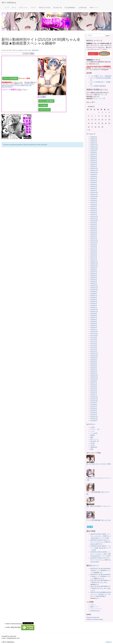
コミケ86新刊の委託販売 (98, 86)
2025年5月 (94, 159)
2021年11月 (94, 242)
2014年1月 (94, 415)
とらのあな (43, 105)
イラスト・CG (95, 429)
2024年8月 (94, 177)
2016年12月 (94, 353)
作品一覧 (90, 527)
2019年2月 (94, 306)
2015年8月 (94, 381)
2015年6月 (94, 385)
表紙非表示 (35, 50)
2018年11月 (94, 312)
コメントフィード (96, 609)
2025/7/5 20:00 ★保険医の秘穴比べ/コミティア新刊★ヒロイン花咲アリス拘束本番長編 (101, 594)
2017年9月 (94, 337)
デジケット (102, 95)
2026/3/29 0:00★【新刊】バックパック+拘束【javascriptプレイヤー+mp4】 (101, 548)
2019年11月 (94, 288)
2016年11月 (94, 355)
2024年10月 (94, 173)
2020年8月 (94, 270)
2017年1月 (94, 351)
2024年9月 (94, 175)
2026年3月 (94, 139)
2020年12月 (94, 262)
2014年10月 (94, 401)
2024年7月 (94, 179)
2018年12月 (94, 310)
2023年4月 (94, 208)
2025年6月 (94, 157)
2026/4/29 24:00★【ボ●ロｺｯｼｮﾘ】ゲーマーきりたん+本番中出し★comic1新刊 (101, 560)
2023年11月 (94, 194)
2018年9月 (94, 314)
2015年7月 (94, 383)
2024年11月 (94, 171)
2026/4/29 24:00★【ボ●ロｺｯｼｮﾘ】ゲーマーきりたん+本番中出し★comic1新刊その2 (101, 542)
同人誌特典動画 (70, 8)
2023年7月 (94, 202)
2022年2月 (94, 236)
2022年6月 (94, 228)
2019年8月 (94, 294)
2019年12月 (94, 286)
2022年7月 (94, 226)
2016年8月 (94, 361)
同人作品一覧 (58, 8)
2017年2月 (94, 349)
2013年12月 (94, 417)
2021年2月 (94, 258)
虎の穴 (96, 97)
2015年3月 (94, 391)
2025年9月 (94, 151)
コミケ (92, 431)
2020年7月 (94, 272)
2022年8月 (94, 224)
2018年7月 (94, 317)
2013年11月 (94, 419)
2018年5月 (94, 321)
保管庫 (92, 435)
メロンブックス (44, 110)
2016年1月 (94, 373)
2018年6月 (94, 319)
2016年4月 (94, 367)
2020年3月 (94, 280)
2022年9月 (94, 222)
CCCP (91, 70)
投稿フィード (95, 607)
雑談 (92, 449)
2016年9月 (94, 359)
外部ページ (94, 8)
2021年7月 (94, 248)
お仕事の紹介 (83, 8)
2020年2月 (94, 282)
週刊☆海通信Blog (9, 3)
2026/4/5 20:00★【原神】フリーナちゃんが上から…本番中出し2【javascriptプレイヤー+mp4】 (101, 536)
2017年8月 (94, 339)
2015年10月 (94, 379)
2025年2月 (94, 165)
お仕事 (92, 427)
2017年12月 (94, 331)
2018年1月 (94, 329)
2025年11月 (94, 147)
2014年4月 (94, 411)
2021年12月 (94, 240)
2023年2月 (94, 212)
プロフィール (23, 8)
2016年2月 (94, 371)
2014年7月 (94, 407)
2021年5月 (94, 252)
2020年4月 (94, 278)
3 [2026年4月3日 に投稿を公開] (106, 112)
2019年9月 (94, 292)
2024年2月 (94, 189)
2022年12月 (94, 216)
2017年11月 (94, 333)
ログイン (93, 605)
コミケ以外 (94, 433)
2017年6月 (94, 343)
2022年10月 (94, 220)
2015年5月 (94, 387)
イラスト (33, 8)
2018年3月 (94, 325)
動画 (92, 437)
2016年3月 (94, 369)
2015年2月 (94, 393)
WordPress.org (95, 611)
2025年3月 (94, 163)
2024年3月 (94, 187)
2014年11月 (94, 399)
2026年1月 (94, 143)
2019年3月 (94, 304)
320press (109, 642)
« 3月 (89, 130)
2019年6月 (94, 298)
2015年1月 (94, 395)
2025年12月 (94, 145)
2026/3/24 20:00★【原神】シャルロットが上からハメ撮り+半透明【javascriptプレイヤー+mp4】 (101, 554)
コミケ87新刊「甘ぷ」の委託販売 (101, 76)
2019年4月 (94, 302)
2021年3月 (94, 256)
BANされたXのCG (45, 8)
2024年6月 (94, 181)
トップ (7, 8)
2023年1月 (94, 214)
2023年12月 (94, 192)
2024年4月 (94, 185)
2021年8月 (94, 246)
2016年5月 (94, 365)
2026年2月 (94, 141)
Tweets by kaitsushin (93, 617)
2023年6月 (94, 204)
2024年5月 (94, 183)
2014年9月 (94, 403)
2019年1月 (94, 308)
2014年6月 (94, 409)
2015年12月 (94, 375)
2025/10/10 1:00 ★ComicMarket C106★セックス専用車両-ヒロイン (101, 570)
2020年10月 (94, 266)
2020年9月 (94, 268)
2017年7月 (94, 341)
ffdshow (97, 70)
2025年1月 (94, 167)
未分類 (92, 443)
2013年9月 (94, 421)
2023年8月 (94, 200)
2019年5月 (94, 300)
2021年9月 (94, 244)
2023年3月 (94, 210)
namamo (20, 50)
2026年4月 (94, 137)
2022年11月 (94, 218)
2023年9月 (94, 198)
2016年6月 (94, 363)
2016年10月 (94, 357)
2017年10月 (94, 335)
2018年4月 (94, 323)
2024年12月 (94, 169)
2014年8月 (94, 405)
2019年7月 (94, 296)
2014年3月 (94, 413)
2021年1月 (94, 260)
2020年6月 (94, 274)
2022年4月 (94, 232)
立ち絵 (92, 445)
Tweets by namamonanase (95, 619)
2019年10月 (94, 290)
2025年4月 (94, 161)
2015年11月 (94, 377)
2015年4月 (94, 389)
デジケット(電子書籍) (10, 78)
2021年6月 (94, 250)
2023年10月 (94, 196)
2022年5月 (94, 230)
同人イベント (95, 439)
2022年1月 (94, 238)
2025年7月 (94, 155)
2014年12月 (94, 397)
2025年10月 (94, 149)
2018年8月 (94, 316)
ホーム (14, 8)
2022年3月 (94, 234)
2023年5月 (94, 206)
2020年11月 (94, 264)
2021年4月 (94, 254)
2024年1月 (94, 190)
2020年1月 (94, 284)
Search (108, 36)
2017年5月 (94, 345)
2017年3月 (94, 347)
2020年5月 (94, 276)
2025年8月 (94, 153)
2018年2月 (94, 327)
